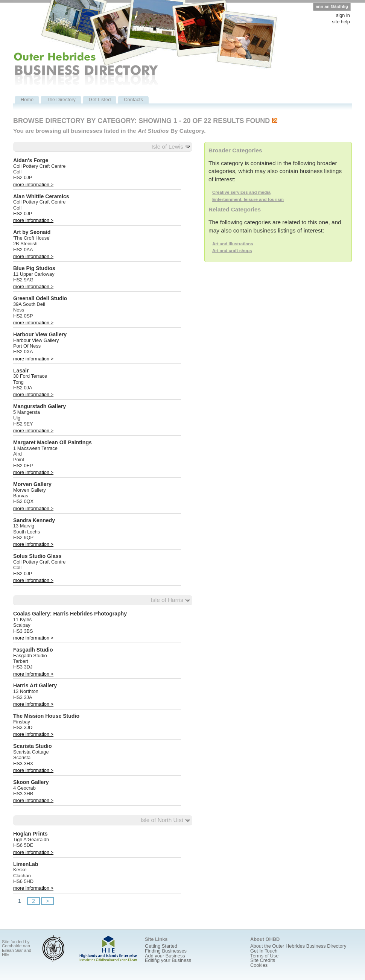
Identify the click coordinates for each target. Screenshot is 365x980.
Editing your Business (168, 960)
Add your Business (165, 956)
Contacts (133, 100)
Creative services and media (241, 192)
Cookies (259, 965)
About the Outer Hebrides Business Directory (298, 946)
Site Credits (263, 960)
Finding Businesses (166, 951)
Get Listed (100, 100)
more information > (33, 185)
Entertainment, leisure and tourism (248, 199)
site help (341, 22)
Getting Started (161, 946)
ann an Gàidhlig (332, 6)
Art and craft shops (232, 251)
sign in (343, 16)
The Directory (61, 100)
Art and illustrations (233, 244)
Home (27, 100)
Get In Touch (264, 951)
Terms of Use (264, 956)
